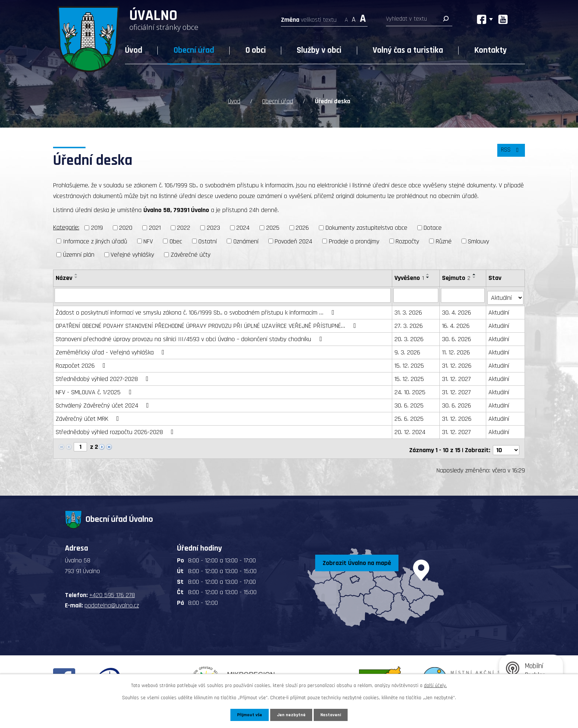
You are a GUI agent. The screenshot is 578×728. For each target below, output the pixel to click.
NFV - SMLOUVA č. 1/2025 (95, 389)
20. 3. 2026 (410, 336)
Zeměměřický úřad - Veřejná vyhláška (112, 349)
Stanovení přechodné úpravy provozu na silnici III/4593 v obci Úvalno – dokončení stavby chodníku (190, 336)
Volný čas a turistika (408, 50)
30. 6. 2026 (457, 336)
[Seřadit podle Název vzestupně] (76, 274)
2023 (213, 227)
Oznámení (246, 240)
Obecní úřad (194, 50)
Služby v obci (319, 50)
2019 (97, 227)
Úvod (134, 50)
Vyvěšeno (410, 277)
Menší (346, 18)
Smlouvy (478, 240)
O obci (256, 50)
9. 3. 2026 (408, 349)
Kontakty (491, 50)
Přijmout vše (248, 714)
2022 (184, 227)
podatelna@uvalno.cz (112, 599)
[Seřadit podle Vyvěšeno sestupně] (429, 277)
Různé (444, 240)
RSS (510, 153)
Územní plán (79, 254)
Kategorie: (66, 227)
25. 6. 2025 (410, 415)
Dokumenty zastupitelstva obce (366, 227)
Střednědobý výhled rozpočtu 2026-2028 (116, 429)
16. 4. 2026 (457, 323)
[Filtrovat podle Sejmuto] (464, 294)
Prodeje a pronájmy (354, 240)
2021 (155, 227)
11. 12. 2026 (457, 349)
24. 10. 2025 (411, 389)
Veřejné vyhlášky (132, 254)
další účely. (435, 685)
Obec (176, 240)
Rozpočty (407, 240)
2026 (302, 227)
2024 (243, 227)
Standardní (354, 18)
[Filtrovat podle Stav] (506, 294)
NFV (148, 240)
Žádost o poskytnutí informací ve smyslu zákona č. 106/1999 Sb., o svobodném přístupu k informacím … (196, 309)
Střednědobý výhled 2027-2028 (104, 376)
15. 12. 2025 (410, 362)
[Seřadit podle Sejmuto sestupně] (475, 277)
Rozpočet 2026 (82, 362)
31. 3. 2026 (409, 309)
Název (64, 277)
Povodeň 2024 (293, 240)
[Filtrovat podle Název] (223, 294)
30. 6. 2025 (410, 402)
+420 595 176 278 (112, 589)
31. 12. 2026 (457, 362)
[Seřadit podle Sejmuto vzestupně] (475, 274)
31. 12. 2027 (457, 376)
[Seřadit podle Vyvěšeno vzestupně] (429, 274)
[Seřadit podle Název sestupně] (76, 277)
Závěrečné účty (191, 254)
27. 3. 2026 (409, 323)
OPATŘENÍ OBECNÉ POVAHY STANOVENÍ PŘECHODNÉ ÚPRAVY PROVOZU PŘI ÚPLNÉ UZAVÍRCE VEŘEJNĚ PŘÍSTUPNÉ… (207, 323)
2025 (273, 227)
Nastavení (333, 714)
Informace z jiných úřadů (95, 240)
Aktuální (499, 309)
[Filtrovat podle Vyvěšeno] (417, 294)
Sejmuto (457, 277)
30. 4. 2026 (457, 309)
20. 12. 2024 (411, 429)
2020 (126, 227)
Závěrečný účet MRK (89, 415)
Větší (363, 18)
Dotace (433, 227)
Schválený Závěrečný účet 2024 (104, 402)
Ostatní (208, 240)
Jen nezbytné (292, 714)
